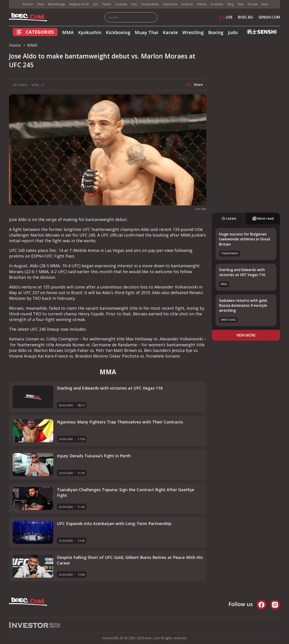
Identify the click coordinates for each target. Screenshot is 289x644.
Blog (231, 4)
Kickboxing (118, 32)
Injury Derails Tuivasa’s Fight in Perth (94, 456)
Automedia (170, 4)
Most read (263, 218)
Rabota (202, 4)
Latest (229, 218)
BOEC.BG (246, 17)
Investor (28, 4)
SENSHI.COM (269, 17)
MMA (68, 32)
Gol (96, 4)
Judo (233, 32)
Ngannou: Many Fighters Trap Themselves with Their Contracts (120, 422)
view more (246, 335)
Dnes (41, 4)
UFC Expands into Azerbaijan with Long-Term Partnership (114, 523)
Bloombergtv (57, 4)
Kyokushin (90, 32)
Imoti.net (187, 4)
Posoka (253, 4)
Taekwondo (230, 253)
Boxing (216, 32)
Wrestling (193, 32)
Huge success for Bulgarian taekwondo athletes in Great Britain (245, 239)
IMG (15, 4)
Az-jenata (121, 4)
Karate (170, 32)
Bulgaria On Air (79, 4)
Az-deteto (217, 4)
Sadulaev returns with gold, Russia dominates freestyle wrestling (243, 306)
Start (241, 4)
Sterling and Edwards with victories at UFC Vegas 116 (242, 272)
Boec (265, 4)
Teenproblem (150, 4)
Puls (134, 4)
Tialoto (107, 4)
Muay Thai (147, 32)
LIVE (226, 17)
